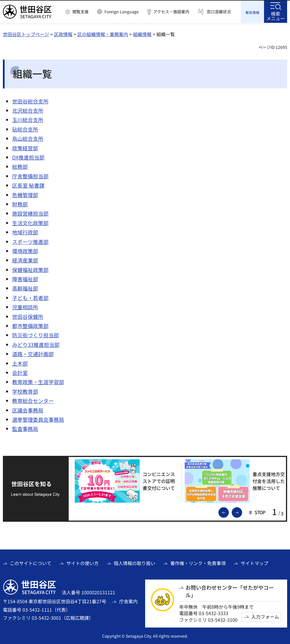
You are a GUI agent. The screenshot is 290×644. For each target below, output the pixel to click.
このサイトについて (31, 562)
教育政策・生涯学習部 (38, 381)
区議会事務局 (28, 409)
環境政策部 (25, 250)
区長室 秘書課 (28, 185)
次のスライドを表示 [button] (242, 511)
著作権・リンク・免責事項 (198, 562)
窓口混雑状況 (219, 12)
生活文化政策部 (30, 222)
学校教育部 (25, 391)
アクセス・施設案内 (171, 12)
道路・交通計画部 (33, 353)
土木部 (20, 362)
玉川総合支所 (28, 119)
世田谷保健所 (28, 316)
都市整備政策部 (30, 325)
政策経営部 (25, 147)
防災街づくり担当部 (35, 334)
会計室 (20, 372)
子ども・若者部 (30, 297)
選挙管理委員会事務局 (38, 419)
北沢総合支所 (28, 110)
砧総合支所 (25, 128)
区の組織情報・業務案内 (103, 33)
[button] (77, 12)
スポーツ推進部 (30, 241)
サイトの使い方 (83, 562)
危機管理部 (25, 194)
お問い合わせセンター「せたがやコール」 (230, 591)
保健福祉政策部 (30, 269)
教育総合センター (33, 400)
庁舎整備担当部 (30, 175)
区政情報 (63, 33)
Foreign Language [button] (122, 12)
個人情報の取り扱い (134, 562)
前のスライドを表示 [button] (229, 511)
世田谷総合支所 (30, 100)
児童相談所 (25, 306)
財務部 (20, 203)
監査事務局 (25, 428)
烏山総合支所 (28, 138)
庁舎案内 (128, 601)
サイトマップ (255, 562)
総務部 (20, 166)
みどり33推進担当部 (36, 344)
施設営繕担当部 (30, 213)
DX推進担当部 (28, 156)
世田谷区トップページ (26, 33)
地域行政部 (25, 231)
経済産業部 (25, 260)
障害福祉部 (25, 278)
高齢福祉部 (25, 288)
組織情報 (142, 33)
